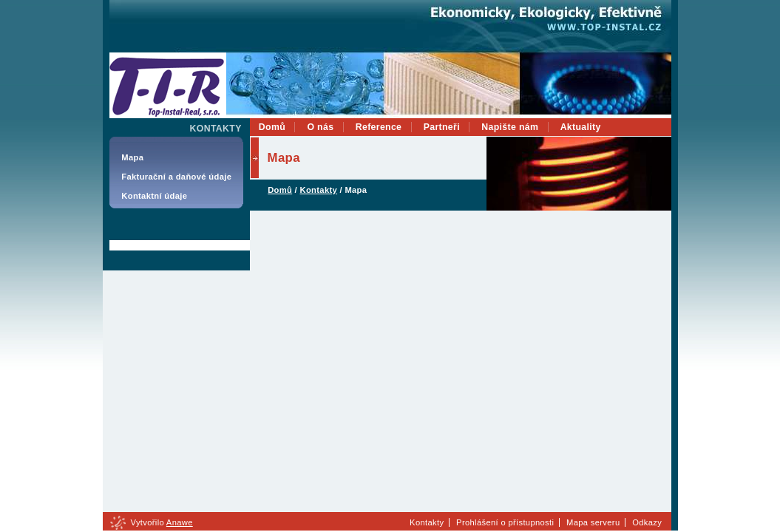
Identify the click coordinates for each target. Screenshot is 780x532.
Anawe (180, 522)
